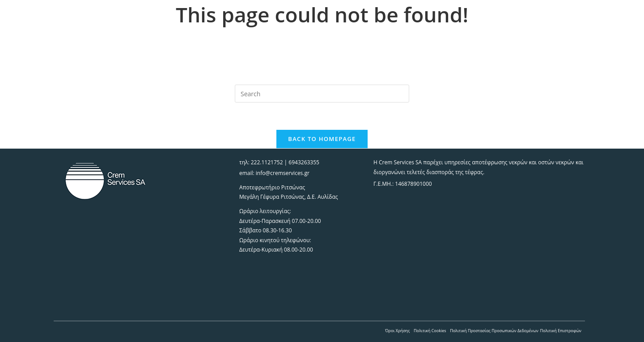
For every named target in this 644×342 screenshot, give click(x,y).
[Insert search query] (322, 94)
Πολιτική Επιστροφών (561, 331)
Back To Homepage (322, 139)
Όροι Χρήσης (397, 331)
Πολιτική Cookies (430, 331)
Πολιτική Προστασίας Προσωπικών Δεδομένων (494, 331)
